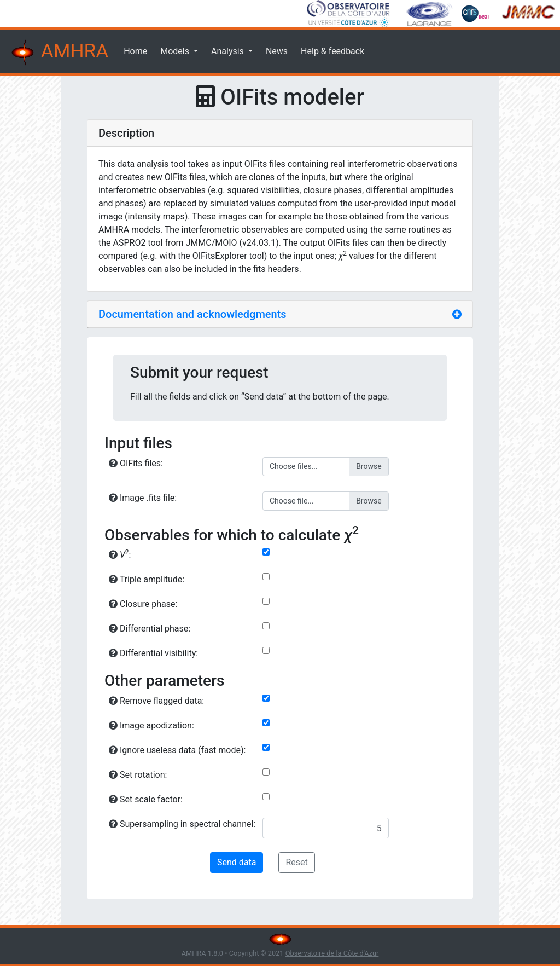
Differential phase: (150, 629)
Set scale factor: (146, 799)
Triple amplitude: (147, 579)
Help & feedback (332, 51)
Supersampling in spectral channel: (182, 824)
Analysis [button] (229, 51)
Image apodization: (151, 725)
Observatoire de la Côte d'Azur (332, 953)
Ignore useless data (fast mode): (177, 750)
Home (135, 51)
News (277, 51)
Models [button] (176, 51)
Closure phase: (143, 604)
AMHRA (59, 53)
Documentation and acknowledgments (192, 314)
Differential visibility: (153, 653)
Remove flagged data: (156, 701)
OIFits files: (136, 463)
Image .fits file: (143, 498)
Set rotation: (138, 775)
